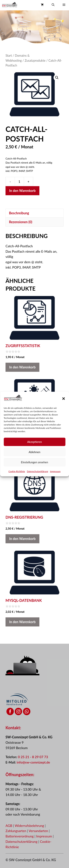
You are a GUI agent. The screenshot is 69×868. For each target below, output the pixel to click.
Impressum (55, 479)
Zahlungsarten (16, 831)
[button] (63, 406)
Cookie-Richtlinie (17, 479)
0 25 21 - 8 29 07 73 (33, 757)
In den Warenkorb (22, 191)
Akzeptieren (35, 450)
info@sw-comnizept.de (33, 762)
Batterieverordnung (20, 836)
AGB (9, 826)
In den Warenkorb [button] (22, 367)
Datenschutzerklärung (38, 479)
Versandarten (39, 831)
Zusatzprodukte (35, 61)
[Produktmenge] (19, 182)
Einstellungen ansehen (34, 470)
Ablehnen (34, 460)
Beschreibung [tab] (19, 213)
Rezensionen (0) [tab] (21, 222)
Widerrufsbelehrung (30, 826)
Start (9, 56)
